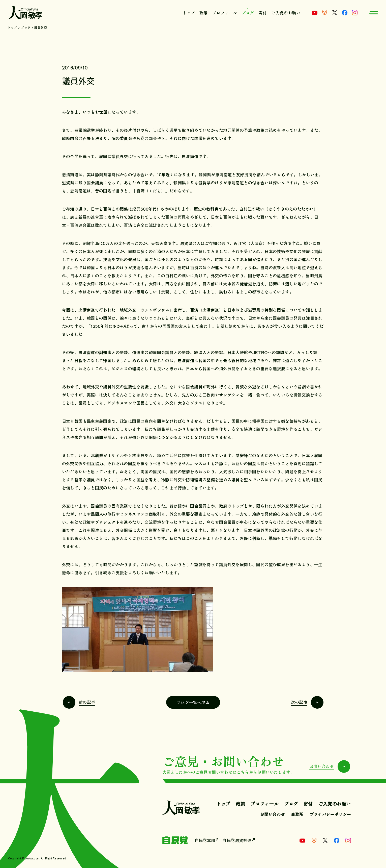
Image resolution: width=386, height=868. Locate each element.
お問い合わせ (273, 814)
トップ (189, 13)
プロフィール (225, 13)
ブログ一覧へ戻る (193, 702)
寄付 (263, 13)
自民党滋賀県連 (237, 840)
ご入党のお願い (286, 13)
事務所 (297, 814)
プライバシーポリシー (330, 814)
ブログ (248, 13)
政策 (204, 13)
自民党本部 (205, 840)
